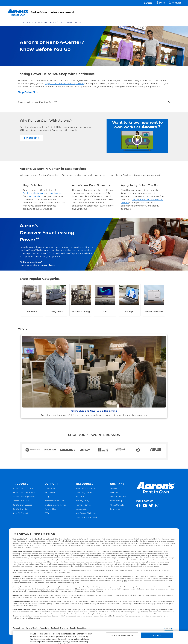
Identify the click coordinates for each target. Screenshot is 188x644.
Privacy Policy (83, 501)
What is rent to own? (62, 12)
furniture (27, 193)
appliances (56, 193)
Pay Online (50, 492)
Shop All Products (21, 513)
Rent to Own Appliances (24, 497)
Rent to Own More (21, 501)
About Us (114, 492)
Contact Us (50, 488)
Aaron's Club (50, 509)
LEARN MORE (32, 138)
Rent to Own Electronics (24, 492)
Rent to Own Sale (20, 509)
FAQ (47, 497)
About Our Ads (117, 505)
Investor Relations (118, 497)
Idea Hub (80, 497)
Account (175, 3)
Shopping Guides (84, 492)
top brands (34, 196)
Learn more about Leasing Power (38, 265)
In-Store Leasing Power (55, 505)
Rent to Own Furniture (23, 488)
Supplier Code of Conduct (88, 517)
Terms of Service (84, 505)
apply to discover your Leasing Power (64, 84)
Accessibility (82, 509)
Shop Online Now (28, 92)
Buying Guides (39, 12)
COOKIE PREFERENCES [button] (122, 635)
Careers (148, 3)
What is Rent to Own (54, 501)
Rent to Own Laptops (22, 505)
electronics (39, 193)
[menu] (94, 10)
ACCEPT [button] (157, 635)
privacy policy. (69, 642)
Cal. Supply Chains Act (86, 513)
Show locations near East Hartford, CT (37, 102)
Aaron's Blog (116, 501)
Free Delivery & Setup (86, 488)
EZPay (48, 513)
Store (161, 3)
